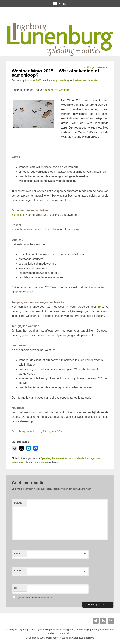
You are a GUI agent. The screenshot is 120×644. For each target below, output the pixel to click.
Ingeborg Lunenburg (58, 80)
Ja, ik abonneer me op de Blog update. (32, 598)
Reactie (19, 503)
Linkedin (103, 621)
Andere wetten (60, 458)
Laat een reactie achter (86, 80)
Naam (17, 553)
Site (16, 588)
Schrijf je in (19, 215)
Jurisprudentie (76, 458)
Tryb (100, 307)
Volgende (104, 67)
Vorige (89, 67)
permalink (42, 462)
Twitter (96, 621)
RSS (111, 621)
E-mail (18, 571)
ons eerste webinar (57, 90)
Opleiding (46, 458)
